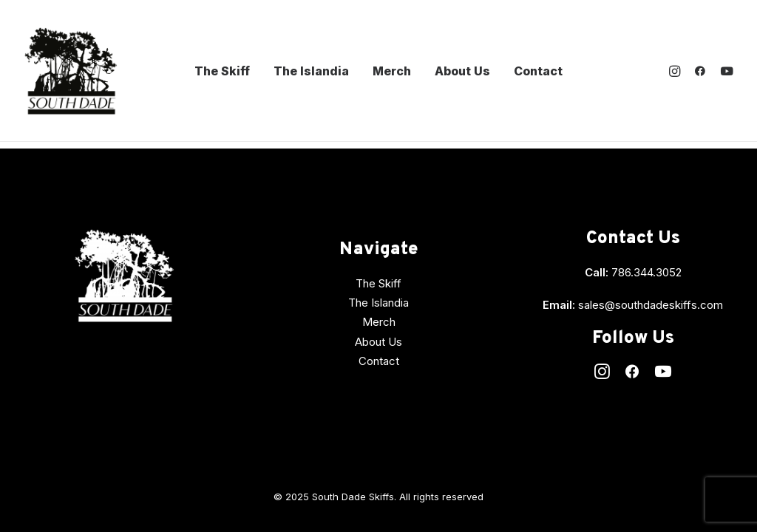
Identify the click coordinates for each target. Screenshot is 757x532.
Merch (392, 71)
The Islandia (311, 71)
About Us (462, 71)
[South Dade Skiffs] (71, 71)
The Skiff (222, 71)
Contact (538, 71)
